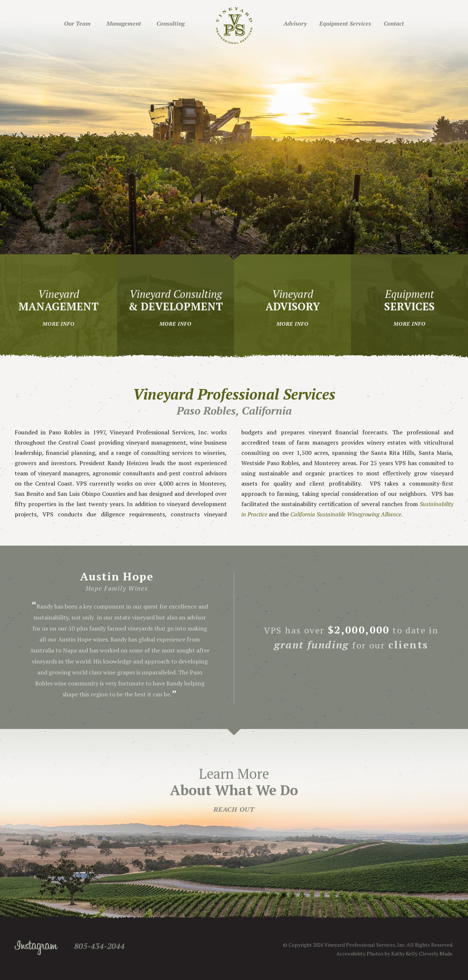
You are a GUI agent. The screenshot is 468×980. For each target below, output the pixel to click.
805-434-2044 (99, 946)
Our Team (77, 23)
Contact (394, 23)
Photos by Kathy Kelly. (392, 953)
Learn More (234, 789)
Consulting (171, 23)
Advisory (295, 23)
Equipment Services (345, 23)
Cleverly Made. (436, 953)
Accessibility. (351, 953)
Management (124, 23)
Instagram (36, 948)
